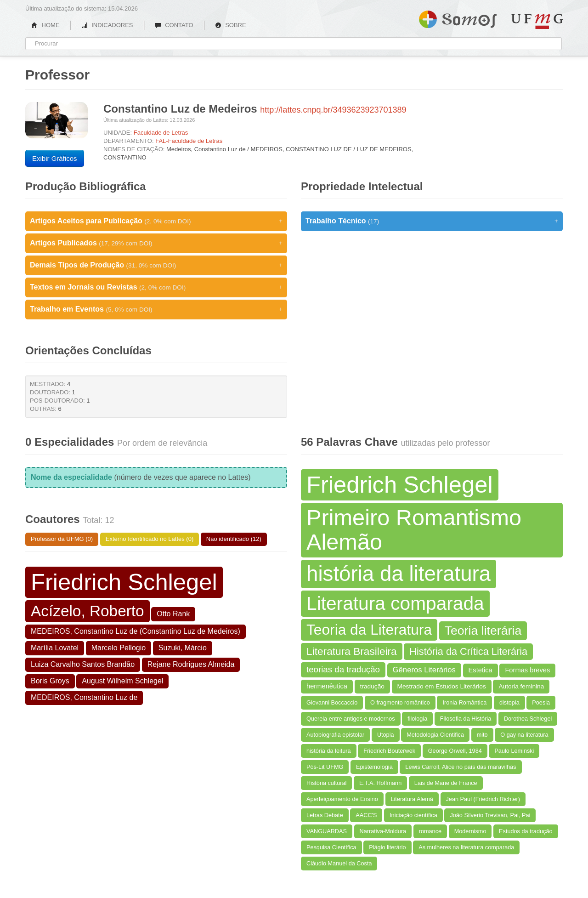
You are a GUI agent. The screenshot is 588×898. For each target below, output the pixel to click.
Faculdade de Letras (161, 133)
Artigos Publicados (156, 243)
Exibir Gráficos (55, 158)
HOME (45, 25)
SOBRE (231, 25)
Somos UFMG (458, 17)
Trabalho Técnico (432, 221)
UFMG (537, 21)
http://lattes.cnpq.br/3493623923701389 (333, 110)
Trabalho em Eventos (156, 309)
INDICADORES (107, 25)
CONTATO (174, 25)
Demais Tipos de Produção (156, 265)
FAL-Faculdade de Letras (189, 141)
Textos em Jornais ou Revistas (156, 287)
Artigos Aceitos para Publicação (156, 221)
